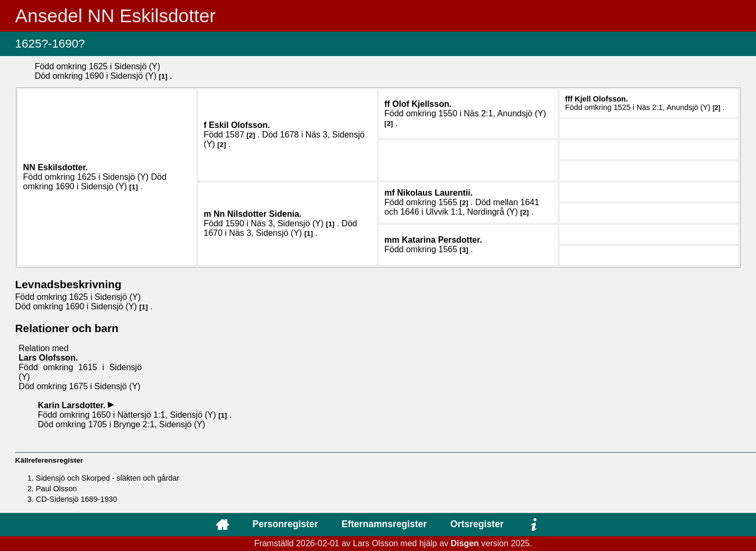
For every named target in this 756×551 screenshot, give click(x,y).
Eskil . (239, 125)
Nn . (257, 214)
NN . (56, 167)
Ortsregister (477, 524)
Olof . (422, 104)
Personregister (285, 524)
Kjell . (601, 99)
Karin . (73, 405)
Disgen (465, 543)
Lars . (48, 358)
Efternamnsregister (384, 524)
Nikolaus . (435, 193)
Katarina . (442, 240)
